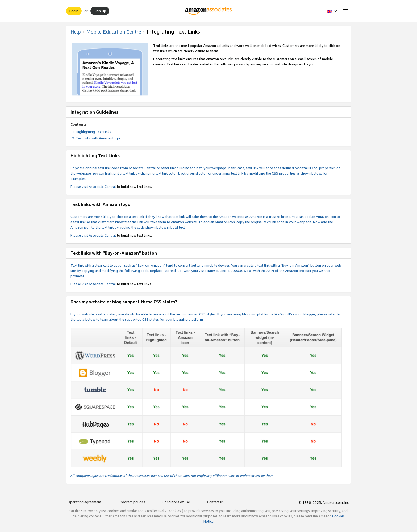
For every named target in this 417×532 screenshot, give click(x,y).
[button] (332, 11)
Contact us (215, 502)
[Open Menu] (344, 11)
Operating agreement (84, 502)
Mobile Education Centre (114, 32)
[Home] (209, 11)
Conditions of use (176, 502)
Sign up (100, 11)
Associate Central (102, 187)
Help (76, 32)
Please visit (80, 187)
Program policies (132, 502)
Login (74, 11)
